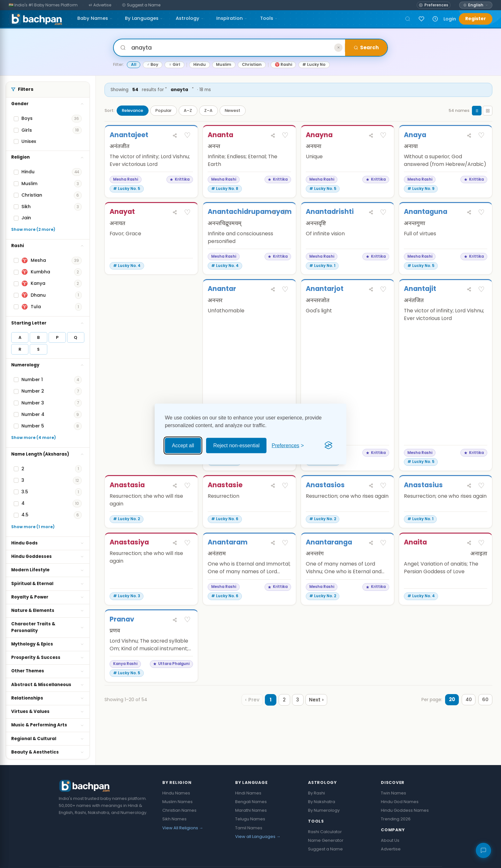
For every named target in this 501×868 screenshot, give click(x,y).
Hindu (200, 64)
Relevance (132, 110)
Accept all (183, 445)
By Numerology (324, 810)
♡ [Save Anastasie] (285, 510)
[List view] (477, 111)
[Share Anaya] (469, 136)
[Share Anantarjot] (371, 290)
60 (485, 724)
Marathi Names (251, 810)
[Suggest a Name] (141, 5)
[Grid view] (488, 111)
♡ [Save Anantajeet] (187, 135)
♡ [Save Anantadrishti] (383, 213)
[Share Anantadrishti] (371, 213)
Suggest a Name (325, 849)
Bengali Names (251, 802)
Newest (232, 110)
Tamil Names (249, 828)
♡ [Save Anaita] (481, 567)
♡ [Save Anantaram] (285, 567)
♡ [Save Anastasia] (187, 510)
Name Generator (326, 840)
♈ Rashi (283, 64)
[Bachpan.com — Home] (35, 19)
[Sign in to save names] (421, 19)
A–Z (188, 110)
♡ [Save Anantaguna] (481, 213)
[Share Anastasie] (273, 510)
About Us (390, 840)
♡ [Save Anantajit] (481, 290)
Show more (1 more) (33, 527)
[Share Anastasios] (371, 510)
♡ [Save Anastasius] (481, 510)
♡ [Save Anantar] (285, 290)
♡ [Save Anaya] (481, 135)
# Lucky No (314, 64)
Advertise (391, 849)
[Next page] (316, 724)
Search (366, 47)
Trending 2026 (396, 819)
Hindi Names (248, 793)
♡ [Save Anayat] (187, 213)
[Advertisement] (151, 390)
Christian (252, 64)
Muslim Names (177, 802)
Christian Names (179, 810)
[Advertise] (100, 5)
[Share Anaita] (469, 567)
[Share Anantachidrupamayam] (273, 213)
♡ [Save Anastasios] (383, 510)
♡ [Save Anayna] (383, 135)
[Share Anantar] (273, 290)
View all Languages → (258, 837)
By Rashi (316, 793)
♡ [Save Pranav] (187, 644)
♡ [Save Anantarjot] (383, 290)
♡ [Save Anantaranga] (383, 567)
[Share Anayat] (175, 213)
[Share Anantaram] (273, 567)
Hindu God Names (400, 802)
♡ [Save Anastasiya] (187, 567)
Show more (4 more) (34, 438)
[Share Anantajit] (469, 290)
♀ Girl (174, 64)
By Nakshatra (322, 802)
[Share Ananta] (273, 136)
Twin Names (393, 793)
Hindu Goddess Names (405, 810)
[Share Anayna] (371, 136)
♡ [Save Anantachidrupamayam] (285, 213)
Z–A (208, 110)
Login (450, 19)
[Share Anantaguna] (469, 213)
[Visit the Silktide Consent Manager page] (328, 445)
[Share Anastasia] (175, 510)
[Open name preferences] (433, 5)
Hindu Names (176, 793)
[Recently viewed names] (435, 19)
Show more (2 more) (33, 229)
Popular (163, 110)
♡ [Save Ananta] (285, 135)
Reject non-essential (236, 445)
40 (468, 724)
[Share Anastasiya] (175, 567)
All (134, 64)
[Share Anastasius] (469, 510)
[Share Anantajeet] (175, 136)
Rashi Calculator (325, 832)
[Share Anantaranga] (371, 567)
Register (476, 19)
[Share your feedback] (483, 850)
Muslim (224, 64)
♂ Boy (152, 64)
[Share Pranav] (175, 645)
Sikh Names (174, 819)
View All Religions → (183, 828)
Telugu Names (250, 819)
